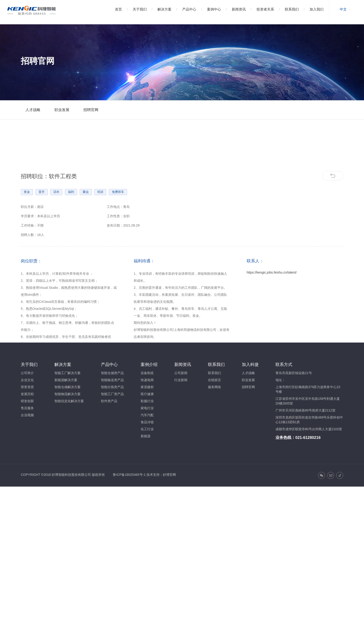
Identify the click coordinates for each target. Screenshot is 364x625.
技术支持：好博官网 (161, 475)
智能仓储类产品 (112, 373)
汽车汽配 (147, 415)
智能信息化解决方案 (69, 401)
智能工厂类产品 (112, 394)
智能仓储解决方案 (68, 387)
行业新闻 (181, 380)
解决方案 (164, 9)
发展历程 (27, 394)
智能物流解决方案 (68, 394)
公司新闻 (181, 373)
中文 (343, 9)
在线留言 (214, 380)
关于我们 (140, 9)
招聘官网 (91, 110)
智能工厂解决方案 (68, 373)
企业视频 (27, 415)
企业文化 (27, 380)
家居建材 (147, 387)
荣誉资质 (27, 387)
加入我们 (317, 9)
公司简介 (27, 373)
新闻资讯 (239, 9)
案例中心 (214, 9)
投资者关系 (265, 9)
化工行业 (147, 429)
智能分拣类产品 (112, 387)
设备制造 (147, 373)
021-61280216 (308, 438)
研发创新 (27, 401)
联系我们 (292, 9)
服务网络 (214, 387)
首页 (118, 9)
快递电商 (147, 380)
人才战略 (33, 110)
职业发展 (62, 110)
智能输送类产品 (112, 380)
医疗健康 (147, 394)
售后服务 (27, 408)
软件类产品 (109, 401)
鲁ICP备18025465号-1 (129, 475)
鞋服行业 (147, 401)
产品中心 (189, 9)
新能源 (146, 436)
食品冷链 (147, 422)
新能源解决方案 (66, 380)
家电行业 (147, 408)
